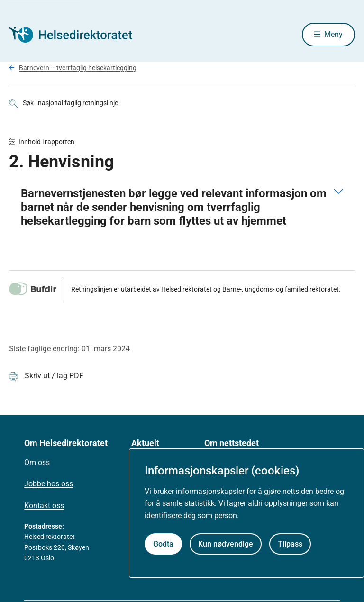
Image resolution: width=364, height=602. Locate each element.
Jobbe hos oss (49, 484)
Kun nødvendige (226, 544)
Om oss (37, 462)
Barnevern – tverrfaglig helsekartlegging (78, 68)
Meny (333, 34)
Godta (163, 544)
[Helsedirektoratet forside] (77, 35)
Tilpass (290, 544)
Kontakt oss (44, 506)
